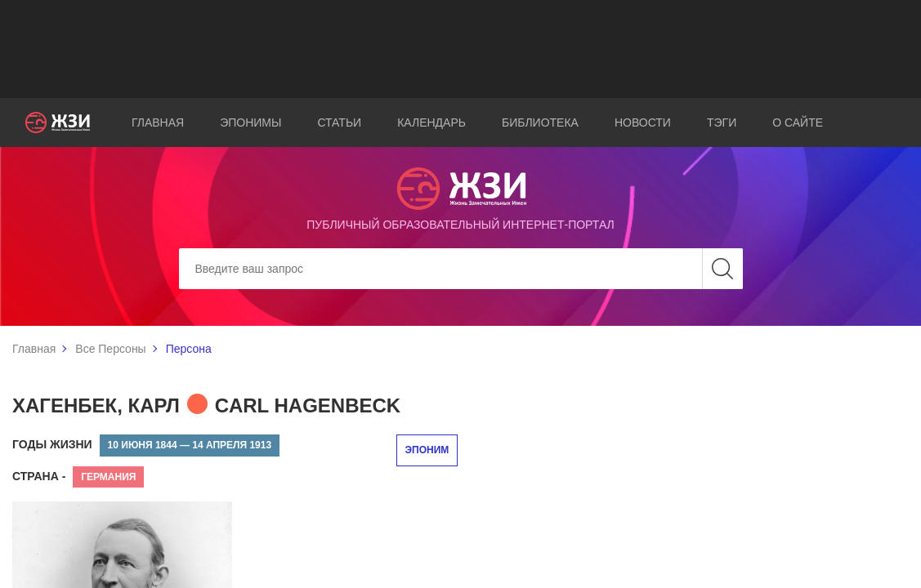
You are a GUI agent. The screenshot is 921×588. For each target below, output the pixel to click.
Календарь (431, 122)
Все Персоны (110, 349)
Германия (108, 477)
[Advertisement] (461, 49)
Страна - (39, 476)
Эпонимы (250, 122)
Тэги (722, 122)
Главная (158, 122)
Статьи (339, 122)
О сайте (798, 122)
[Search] (461, 269)
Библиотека (540, 122)
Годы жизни (52, 444)
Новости (643, 122)
